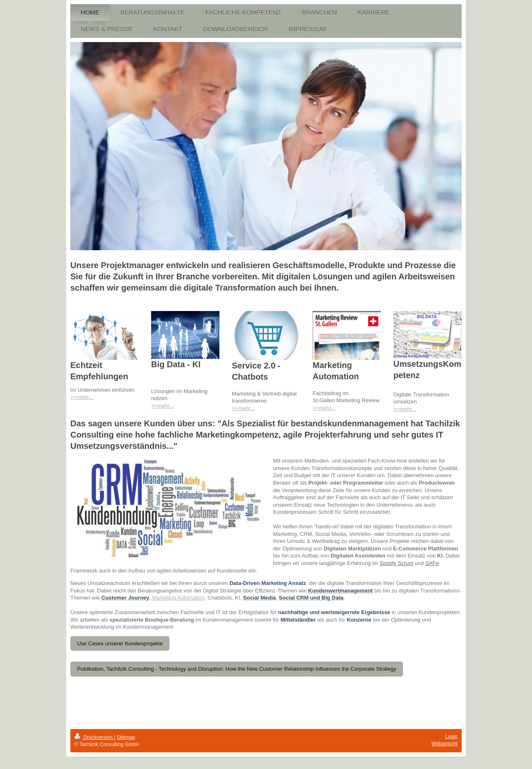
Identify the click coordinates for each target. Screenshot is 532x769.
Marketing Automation (179, 598)
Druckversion (94, 737)
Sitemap (126, 737)
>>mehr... (82, 397)
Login (451, 737)
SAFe (432, 563)
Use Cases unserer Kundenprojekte (120, 643)
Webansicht (445, 744)
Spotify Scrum (397, 563)
